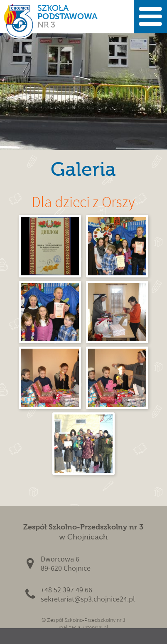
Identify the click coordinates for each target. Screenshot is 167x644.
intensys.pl (96, 628)
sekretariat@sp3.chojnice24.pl (88, 599)
